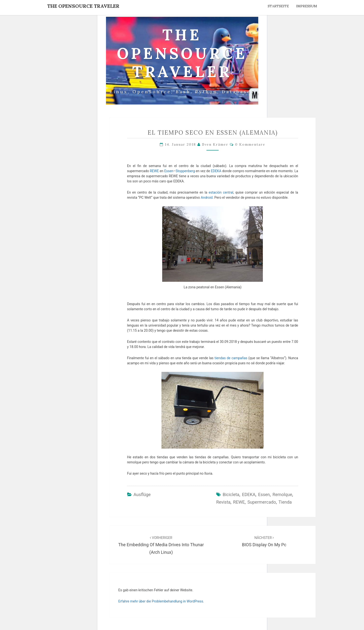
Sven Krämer (215, 144)
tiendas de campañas (231, 358)
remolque (282, 494)
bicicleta (231, 494)
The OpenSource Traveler (83, 6)
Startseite (278, 6)
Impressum (307, 6)
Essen (169, 171)
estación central (221, 192)
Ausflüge (142, 494)
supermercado (262, 502)
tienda (285, 502)
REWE (154, 171)
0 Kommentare (250, 144)
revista (223, 502)
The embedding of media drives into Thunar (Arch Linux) (161, 545)
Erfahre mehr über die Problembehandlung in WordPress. (161, 601)
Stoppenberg (185, 171)
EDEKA (216, 171)
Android (207, 197)
